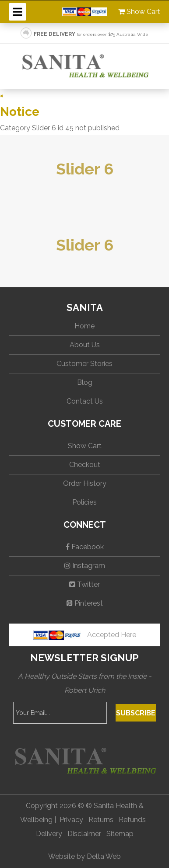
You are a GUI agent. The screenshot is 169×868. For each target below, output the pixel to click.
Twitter (84, 584)
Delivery (49, 834)
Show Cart (139, 12)
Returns (101, 820)
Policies (84, 502)
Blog (85, 382)
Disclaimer (84, 834)
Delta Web (104, 856)
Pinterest (85, 603)
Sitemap (120, 834)
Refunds (132, 820)
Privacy (71, 820)
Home (84, 326)
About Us (85, 345)
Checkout (85, 465)
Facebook (85, 547)
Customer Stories (84, 364)
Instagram (85, 566)
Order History (85, 483)
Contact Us (85, 401)
